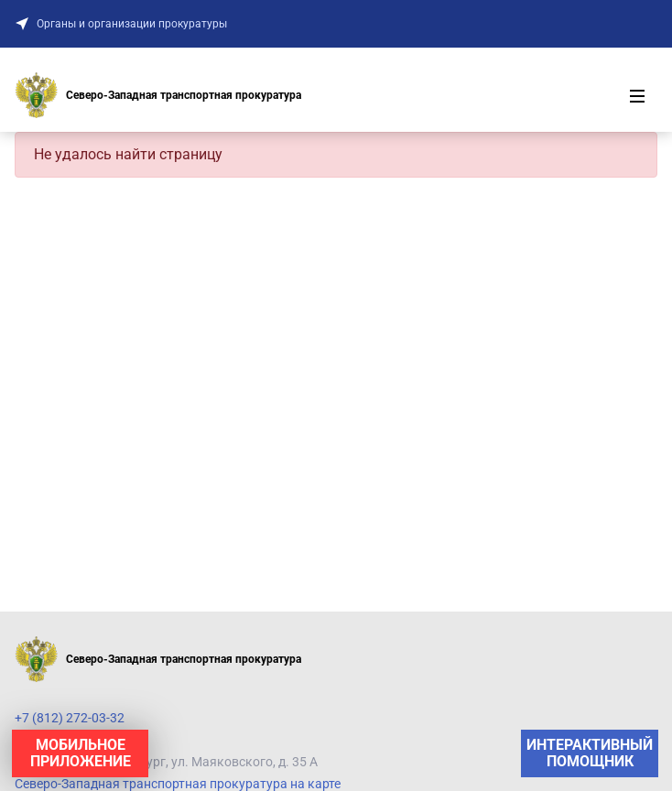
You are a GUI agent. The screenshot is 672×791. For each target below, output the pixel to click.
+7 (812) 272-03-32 (70, 718)
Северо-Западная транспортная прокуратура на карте (178, 784)
